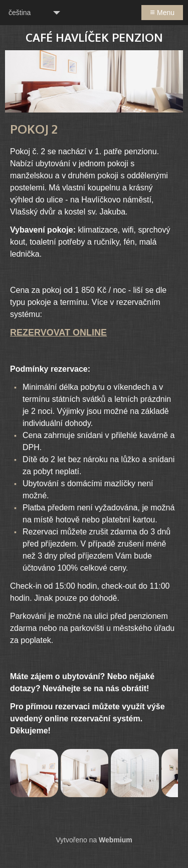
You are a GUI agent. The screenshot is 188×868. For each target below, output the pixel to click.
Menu (162, 12)
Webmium (116, 840)
